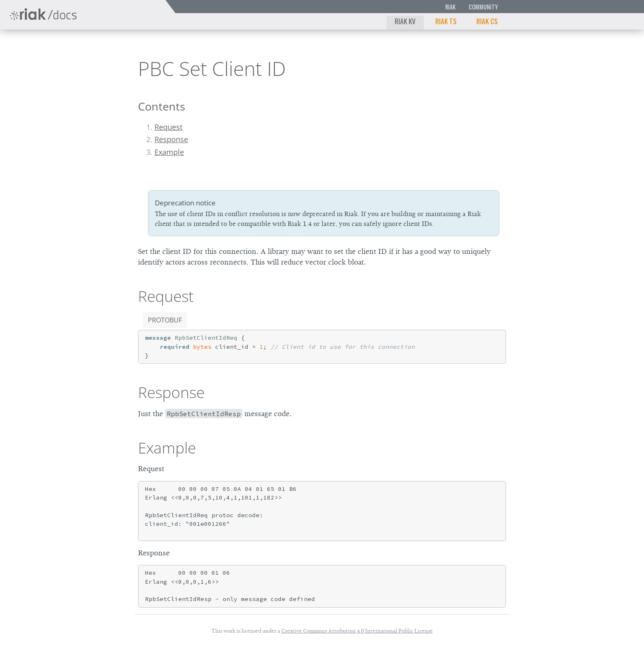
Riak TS (446, 21)
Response (171, 139)
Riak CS (487, 21)
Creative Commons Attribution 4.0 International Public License (357, 631)
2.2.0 (84, 51)
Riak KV (405, 21)
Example (169, 152)
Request (168, 127)
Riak (450, 7)
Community (483, 7)
